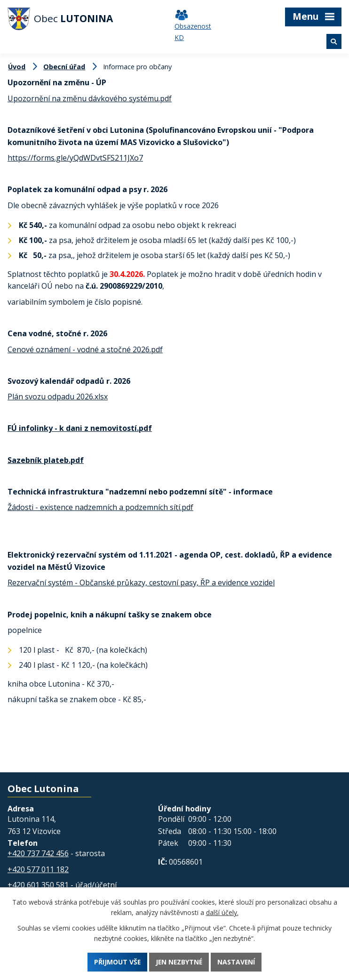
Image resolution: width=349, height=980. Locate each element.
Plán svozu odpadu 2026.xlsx (58, 397)
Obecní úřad (64, 67)
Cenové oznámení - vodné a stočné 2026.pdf (85, 349)
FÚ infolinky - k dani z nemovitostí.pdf (80, 428)
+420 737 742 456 (38, 853)
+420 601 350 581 (38, 885)
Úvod (17, 67)
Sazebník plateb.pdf (46, 460)
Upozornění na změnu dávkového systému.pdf (90, 98)
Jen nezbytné (179, 962)
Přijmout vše (117, 962)
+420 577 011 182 (38, 869)
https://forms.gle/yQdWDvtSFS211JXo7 (75, 158)
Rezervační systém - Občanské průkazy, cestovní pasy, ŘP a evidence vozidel (141, 583)
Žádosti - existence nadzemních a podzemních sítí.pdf (100, 507)
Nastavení (237, 962)
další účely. (222, 912)
